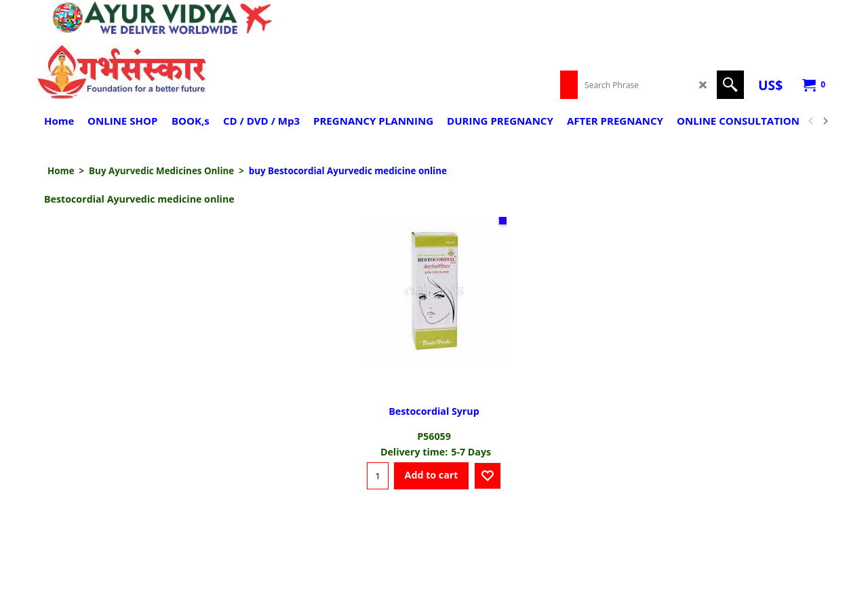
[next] (825, 121)
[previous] (811, 121)
